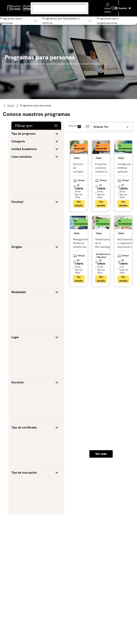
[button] (36, 134)
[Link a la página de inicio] (11, 106)
